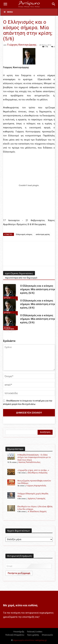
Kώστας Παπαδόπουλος (29, 462)
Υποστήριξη (19, 632)
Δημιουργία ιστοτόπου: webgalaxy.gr (30, 640)
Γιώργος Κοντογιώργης (22, 45)
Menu (8, 12)
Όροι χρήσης (33, 635)
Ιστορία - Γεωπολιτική (9, 298)
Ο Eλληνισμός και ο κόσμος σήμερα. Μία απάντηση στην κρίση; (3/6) (38, 319)
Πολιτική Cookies (35, 632)
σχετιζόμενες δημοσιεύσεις (19, 273)
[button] (5, 4)
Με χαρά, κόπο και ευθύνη (20, 605)
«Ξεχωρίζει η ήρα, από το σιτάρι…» (33, 470)
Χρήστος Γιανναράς (37, 499)
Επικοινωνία (47, 635)
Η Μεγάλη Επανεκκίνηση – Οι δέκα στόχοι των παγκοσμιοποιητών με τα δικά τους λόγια (34, 457)
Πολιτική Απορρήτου (15, 635)
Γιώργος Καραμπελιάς (36, 486)
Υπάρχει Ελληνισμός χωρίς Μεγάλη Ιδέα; (33, 495)
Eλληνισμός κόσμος (24, 234)
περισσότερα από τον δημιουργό (21, 278)
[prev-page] (5, 330)
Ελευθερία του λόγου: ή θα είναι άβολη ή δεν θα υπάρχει (35, 508)
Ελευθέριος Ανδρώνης (38, 473)
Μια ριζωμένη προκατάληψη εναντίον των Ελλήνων (34, 482)
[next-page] (10, 330)
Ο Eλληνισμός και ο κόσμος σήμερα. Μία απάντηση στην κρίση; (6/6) (38, 289)
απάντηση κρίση (43, 234)
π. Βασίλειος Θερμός (37, 511)
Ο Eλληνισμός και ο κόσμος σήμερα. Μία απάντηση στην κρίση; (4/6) (38, 304)
